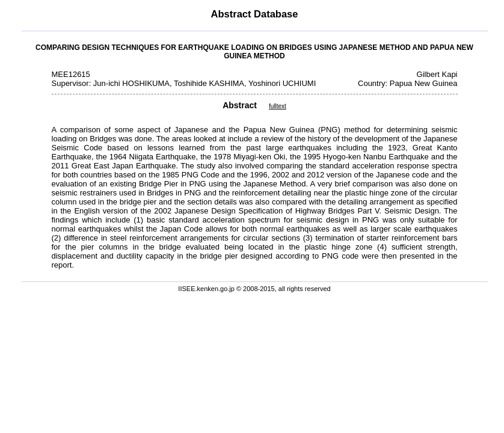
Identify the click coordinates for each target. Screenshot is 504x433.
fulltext (278, 106)
